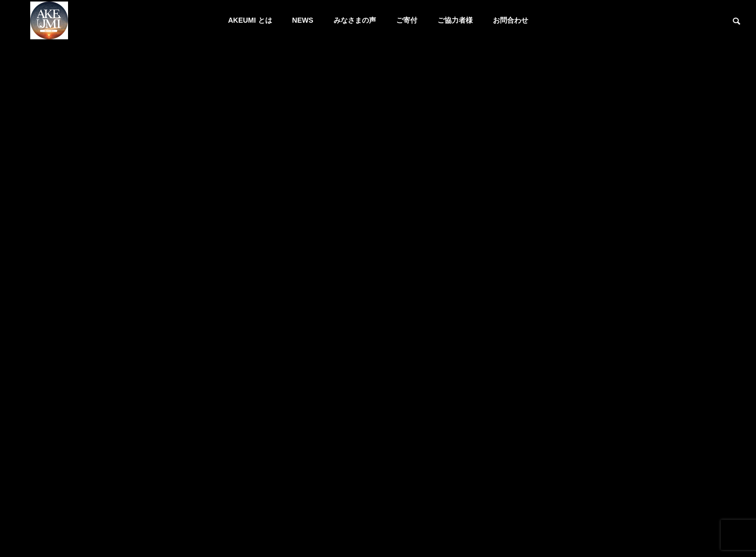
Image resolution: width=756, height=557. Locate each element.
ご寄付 (407, 20)
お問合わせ (511, 20)
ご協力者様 (455, 20)
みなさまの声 (355, 20)
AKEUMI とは (250, 20)
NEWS (303, 20)
